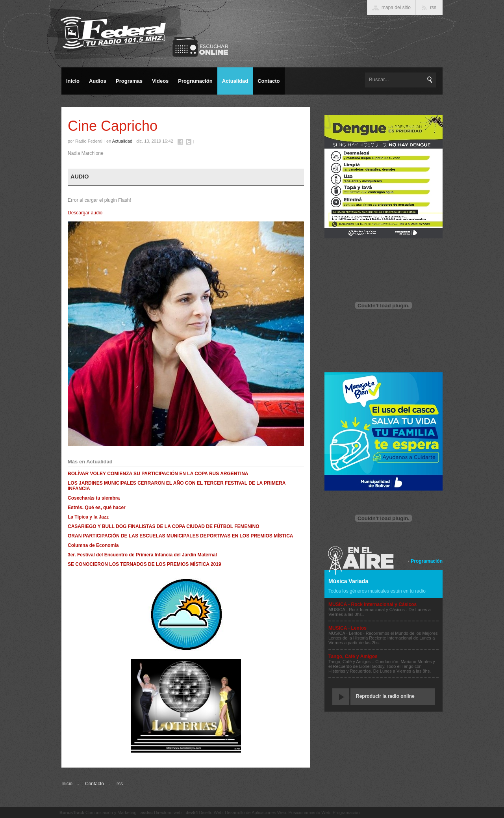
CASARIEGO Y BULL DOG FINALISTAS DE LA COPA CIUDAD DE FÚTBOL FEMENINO (163, 526)
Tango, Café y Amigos (353, 656)
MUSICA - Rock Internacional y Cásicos (372, 604)
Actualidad (122, 141)
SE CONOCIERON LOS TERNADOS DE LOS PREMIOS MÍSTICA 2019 (145, 564)
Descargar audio (85, 213)
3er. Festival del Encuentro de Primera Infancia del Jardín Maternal (142, 555)
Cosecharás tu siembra (94, 498)
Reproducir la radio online (385, 696)
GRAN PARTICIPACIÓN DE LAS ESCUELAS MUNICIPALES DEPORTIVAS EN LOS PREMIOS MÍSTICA (180, 536)
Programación (427, 561)
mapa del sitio (396, 7)
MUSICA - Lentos (347, 628)
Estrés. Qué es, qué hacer (97, 508)
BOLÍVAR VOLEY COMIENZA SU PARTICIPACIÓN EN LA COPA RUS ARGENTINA (158, 474)
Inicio (67, 784)
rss (120, 784)
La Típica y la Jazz (88, 517)
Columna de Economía (93, 545)
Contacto (94, 784)
